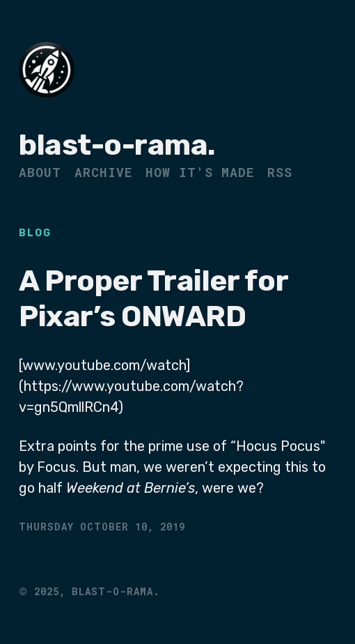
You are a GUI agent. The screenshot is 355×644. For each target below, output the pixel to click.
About (40, 172)
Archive (103, 172)
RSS (280, 172)
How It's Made (200, 172)
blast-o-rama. (117, 145)
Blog (35, 233)
